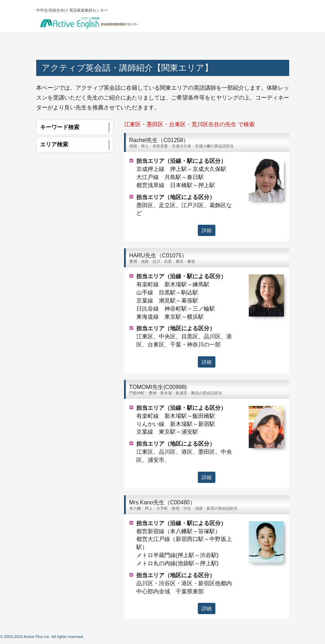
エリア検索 (75, 145)
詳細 (207, 230)
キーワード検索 (75, 128)
